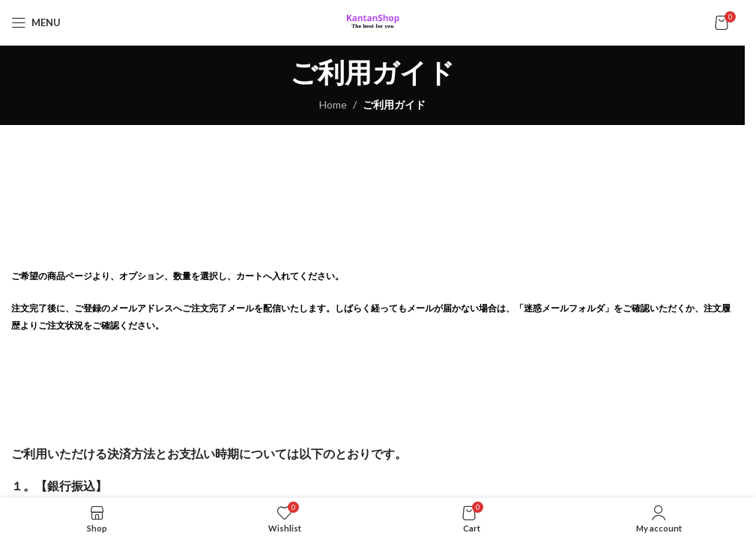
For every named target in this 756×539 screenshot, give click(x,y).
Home (333, 104)
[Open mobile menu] (36, 22)
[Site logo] (373, 21)
